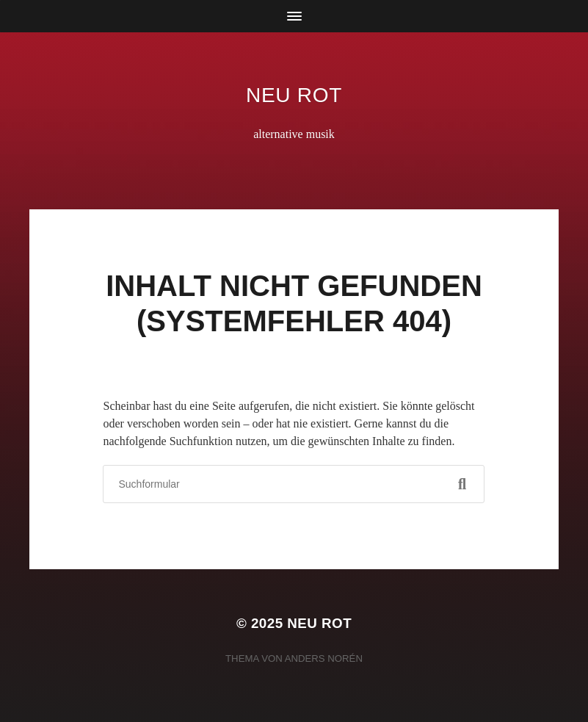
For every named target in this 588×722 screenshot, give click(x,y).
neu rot (294, 95)
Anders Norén (324, 658)
